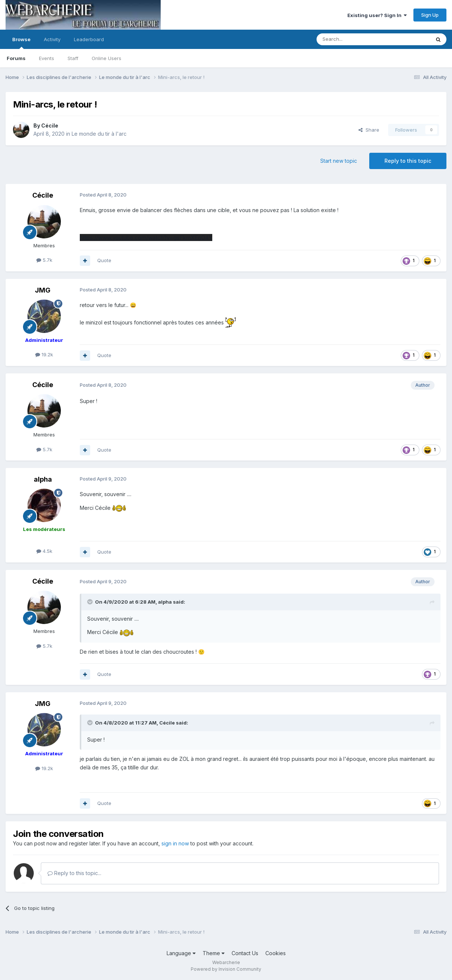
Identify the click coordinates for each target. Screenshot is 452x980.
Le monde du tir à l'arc (99, 134)
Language (181, 953)
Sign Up (430, 15)
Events (47, 58)
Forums (16, 58)
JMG (43, 290)
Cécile (50, 126)
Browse (21, 43)
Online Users (107, 58)
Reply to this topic (408, 161)
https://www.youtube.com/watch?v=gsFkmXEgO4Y (146, 237)
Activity (52, 39)
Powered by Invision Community (226, 969)
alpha (43, 479)
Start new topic (339, 161)
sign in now (175, 843)
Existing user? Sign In (377, 15)
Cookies (276, 953)
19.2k (44, 354)
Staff (73, 58)
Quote (104, 260)
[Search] (354, 39)
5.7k (44, 260)
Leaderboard (89, 39)
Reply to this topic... (74, 873)
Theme (214, 953)
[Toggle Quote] (91, 602)
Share (369, 130)
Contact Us (245, 953)
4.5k (44, 551)
